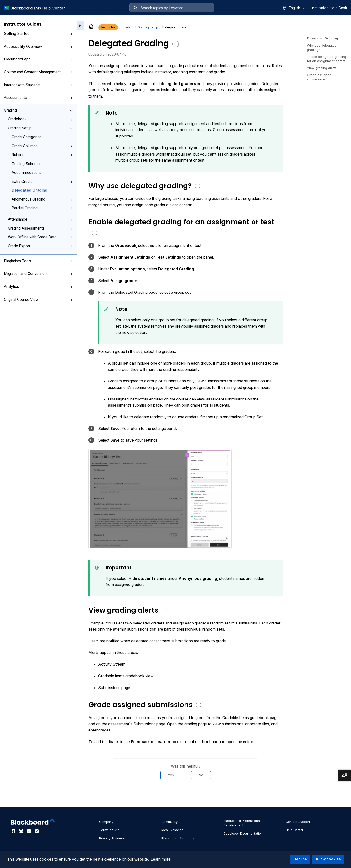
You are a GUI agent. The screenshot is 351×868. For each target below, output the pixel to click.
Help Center (295, 830)
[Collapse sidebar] (80, 26)
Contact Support (298, 822)
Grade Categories (27, 137)
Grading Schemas (27, 164)
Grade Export (40, 246)
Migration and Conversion (38, 274)
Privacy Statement (113, 838)
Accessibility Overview (38, 46)
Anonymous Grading (42, 199)
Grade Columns (42, 146)
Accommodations (27, 172)
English (297, 8)
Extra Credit (42, 181)
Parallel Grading (42, 208)
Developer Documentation (243, 834)
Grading (38, 110)
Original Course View (38, 299)
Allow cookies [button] (328, 859)
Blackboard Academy (178, 838)
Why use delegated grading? (322, 48)
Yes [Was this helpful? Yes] (171, 775)
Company (106, 822)
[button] (71, 34)
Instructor (108, 27)
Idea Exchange (172, 830)
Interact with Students (38, 85)
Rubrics (42, 155)
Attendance (40, 219)
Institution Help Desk (329, 8)
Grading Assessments (40, 228)
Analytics (38, 287)
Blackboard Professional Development (242, 823)
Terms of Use (109, 830)
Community (170, 822)
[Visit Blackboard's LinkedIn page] (29, 831)
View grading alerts (322, 68)
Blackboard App (38, 59)
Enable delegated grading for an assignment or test (327, 59)
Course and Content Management (38, 72)
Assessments (38, 98)
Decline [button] (300, 859)
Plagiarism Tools (38, 261)
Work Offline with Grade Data (40, 237)
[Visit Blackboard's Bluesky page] (22, 831)
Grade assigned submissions (319, 77)
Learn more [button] (161, 859)
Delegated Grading (29, 190)
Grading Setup (40, 128)
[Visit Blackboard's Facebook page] (14, 831)
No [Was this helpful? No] (201, 775)
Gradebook (40, 119)
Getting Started (38, 34)
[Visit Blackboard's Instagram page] (37, 831)
